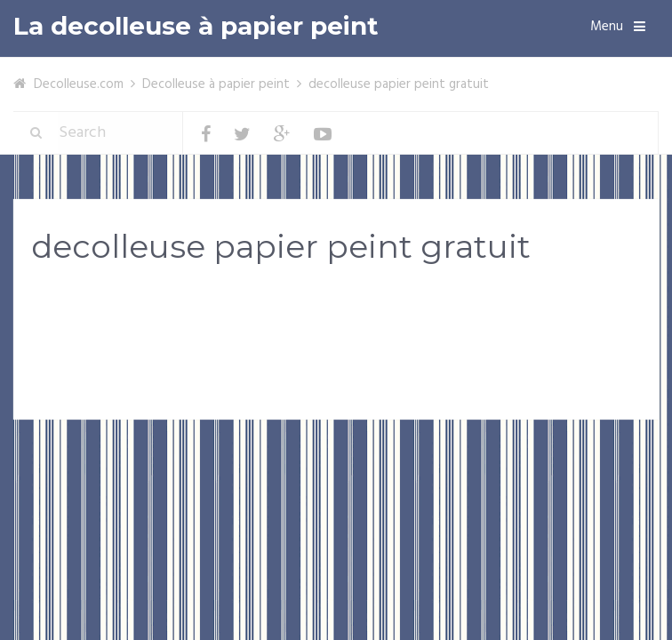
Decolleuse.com (79, 84)
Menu (607, 27)
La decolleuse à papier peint (196, 26)
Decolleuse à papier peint (216, 84)
